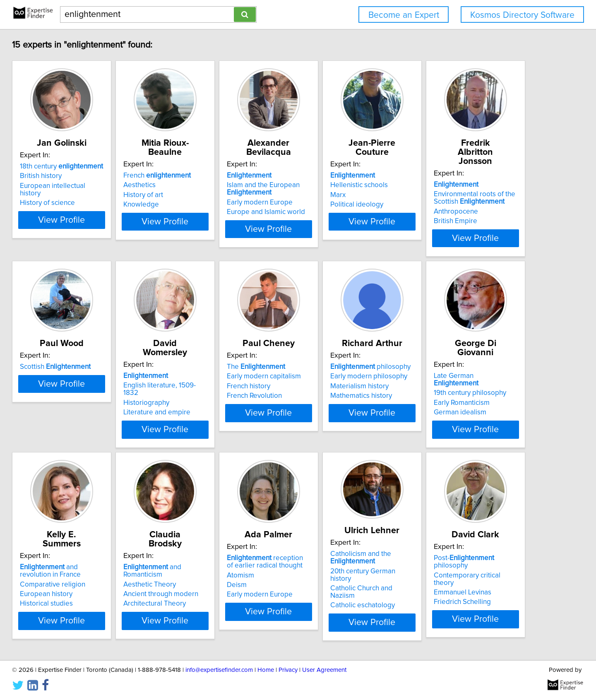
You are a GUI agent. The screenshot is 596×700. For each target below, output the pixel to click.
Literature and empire (339, 396)
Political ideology (457, 204)
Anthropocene (80, 394)
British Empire (79, 403)
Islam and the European (342, 189)
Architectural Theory (461, 587)
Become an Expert (404, 15)
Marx (438, 195)
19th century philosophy (218, 568)
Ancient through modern (467, 577)
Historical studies (332, 594)
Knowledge (199, 204)
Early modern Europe (339, 202)
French (215, 176)
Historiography (329, 386)
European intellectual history (101, 195)
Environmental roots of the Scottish (98, 380)
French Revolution (458, 396)
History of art (202, 195)
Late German (225, 558)
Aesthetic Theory (456, 568)
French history (452, 386)
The (459, 367)
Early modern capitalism (467, 376)
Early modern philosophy (96, 568)
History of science (85, 204)
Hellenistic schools (459, 185)
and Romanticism (479, 558)
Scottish (217, 367)
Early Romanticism (210, 577)
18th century (99, 176)
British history (78, 185)
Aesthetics (198, 185)
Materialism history (87, 577)
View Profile (110, 229)
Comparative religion (339, 575)
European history (332, 585)
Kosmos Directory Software (522, 15)
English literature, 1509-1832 (350, 376)
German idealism (208, 587)
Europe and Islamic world (345, 212)
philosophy (98, 558)
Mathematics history (88, 587)
